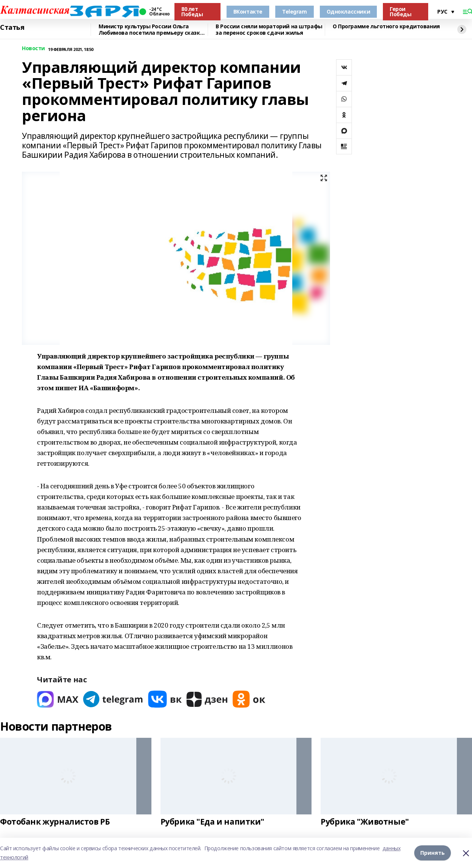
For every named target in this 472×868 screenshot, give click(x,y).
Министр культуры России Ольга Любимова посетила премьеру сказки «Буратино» (151, 30)
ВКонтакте (248, 12)
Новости (33, 48)
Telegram (295, 12)
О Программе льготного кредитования (386, 27)
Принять (433, 853)
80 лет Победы (192, 12)
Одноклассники (349, 12)
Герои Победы (400, 12)
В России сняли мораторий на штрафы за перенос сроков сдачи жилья (269, 30)
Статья (12, 28)
